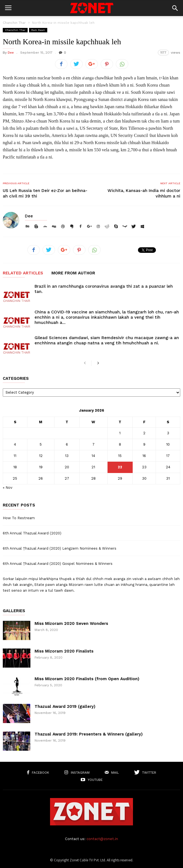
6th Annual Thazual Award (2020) (32, 533)
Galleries (14, 611)
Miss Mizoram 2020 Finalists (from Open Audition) (87, 679)
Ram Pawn (38, 30)
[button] (175, 8)
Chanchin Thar (14, 23)
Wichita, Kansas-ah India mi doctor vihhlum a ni (144, 193)
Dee (11, 53)
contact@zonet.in (102, 839)
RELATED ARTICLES (23, 273)
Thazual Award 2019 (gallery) (65, 706)
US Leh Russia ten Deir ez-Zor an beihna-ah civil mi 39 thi (45, 193)
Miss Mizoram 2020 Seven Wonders (71, 623)
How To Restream (19, 518)
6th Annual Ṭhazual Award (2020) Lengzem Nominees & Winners (60, 548)
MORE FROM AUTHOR (73, 273)
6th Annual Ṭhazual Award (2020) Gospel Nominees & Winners (58, 564)
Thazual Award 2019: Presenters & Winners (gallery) (89, 734)
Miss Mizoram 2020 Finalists (64, 651)
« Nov (8, 488)
